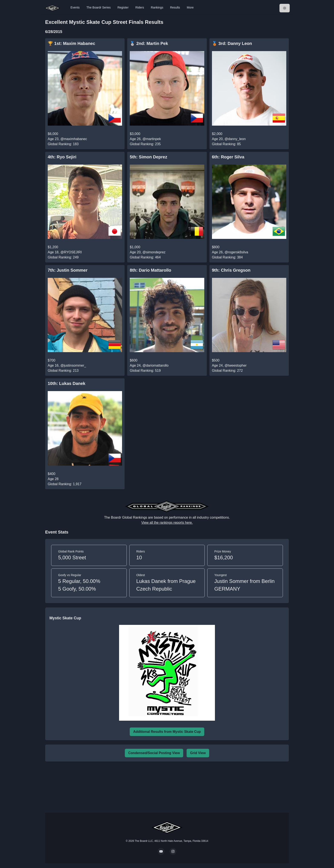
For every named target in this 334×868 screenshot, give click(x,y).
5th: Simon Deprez (148, 157)
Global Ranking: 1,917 (65, 484)
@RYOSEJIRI (71, 252)
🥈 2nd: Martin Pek (149, 43)
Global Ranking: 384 (227, 257)
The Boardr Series (99, 7)
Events (75, 7)
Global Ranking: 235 (145, 144)
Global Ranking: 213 (63, 371)
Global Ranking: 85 (226, 144)
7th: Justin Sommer (68, 270)
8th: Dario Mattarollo (150, 270)
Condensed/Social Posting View (154, 753)
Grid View (198, 753)
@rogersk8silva (236, 252)
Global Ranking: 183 (63, 144)
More (190, 7)
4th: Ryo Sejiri (62, 157)
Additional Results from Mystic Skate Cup (167, 732)
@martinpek (152, 139)
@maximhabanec (74, 139)
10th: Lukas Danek (67, 383)
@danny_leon (235, 139)
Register (123, 7)
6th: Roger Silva (228, 157)
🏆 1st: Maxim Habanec (71, 43)
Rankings (157, 7)
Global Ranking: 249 (63, 257)
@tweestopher (235, 365)
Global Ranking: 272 (227, 371)
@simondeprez (154, 252)
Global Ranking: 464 (145, 257)
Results (175, 7)
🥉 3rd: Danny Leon (232, 43)
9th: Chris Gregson (231, 270)
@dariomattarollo (155, 365)
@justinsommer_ (73, 365)
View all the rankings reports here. (167, 523)
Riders (140, 7)
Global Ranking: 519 (145, 371)
